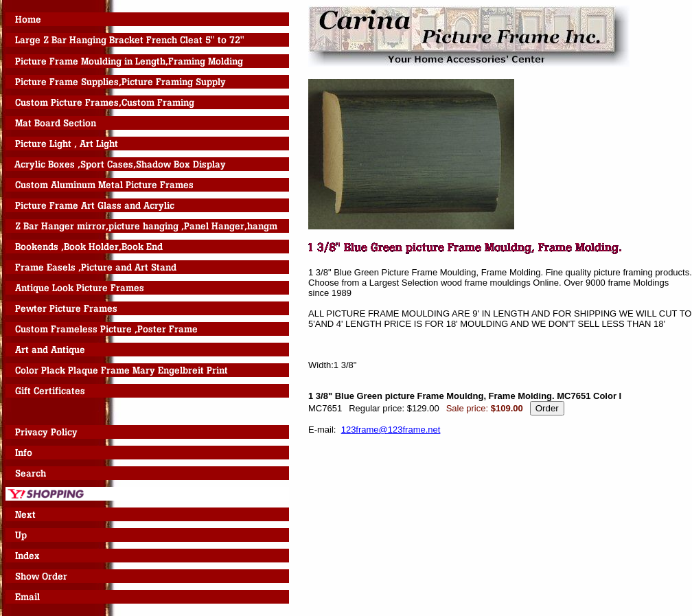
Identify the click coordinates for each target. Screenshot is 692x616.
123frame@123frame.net (391, 430)
